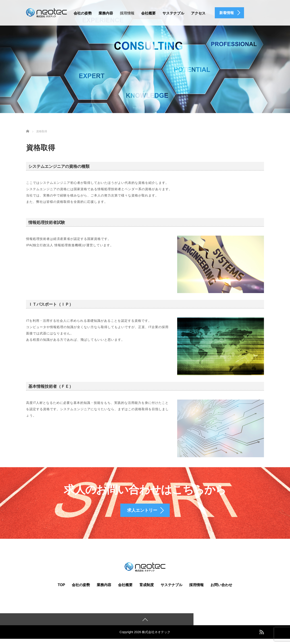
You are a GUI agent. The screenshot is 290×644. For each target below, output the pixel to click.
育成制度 (147, 590)
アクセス (198, 13)
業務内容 (106, 13)
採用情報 (127, 13)
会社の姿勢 (83, 13)
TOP (62, 590)
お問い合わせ (221, 590)
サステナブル (173, 13)
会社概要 (148, 13)
